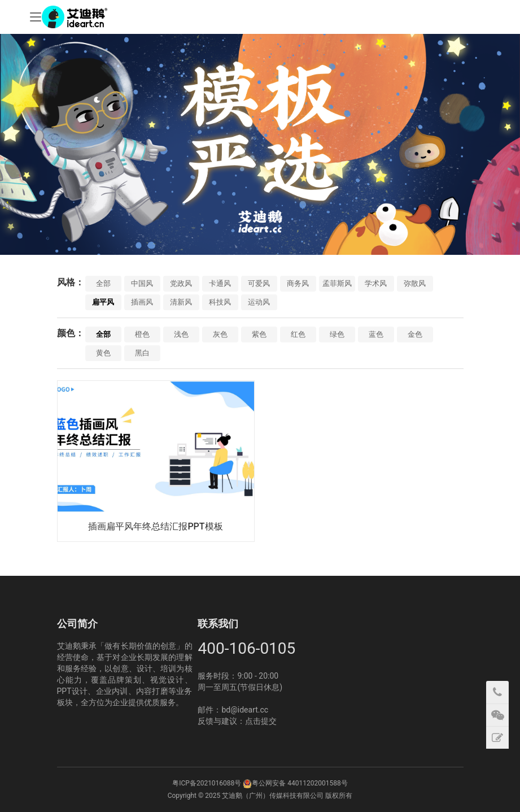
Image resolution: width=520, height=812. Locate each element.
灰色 (220, 334)
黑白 (142, 353)
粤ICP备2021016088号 (207, 783)
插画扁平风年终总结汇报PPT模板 (155, 526)
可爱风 (259, 283)
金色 (415, 334)
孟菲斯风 (337, 283)
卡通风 (220, 283)
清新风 (181, 302)
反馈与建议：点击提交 (237, 721)
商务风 (298, 283)
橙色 (142, 334)
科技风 (220, 302)
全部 (103, 283)
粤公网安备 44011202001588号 (300, 783)
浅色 (181, 334)
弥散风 (415, 283)
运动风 (259, 302)
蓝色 (376, 334)
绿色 (337, 334)
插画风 (142, 302)
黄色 (103, 353)
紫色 (259, 334)
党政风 (181, 283)
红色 (298, 334)
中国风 (142, 283)
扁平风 (103, 302)
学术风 (376, 283)
